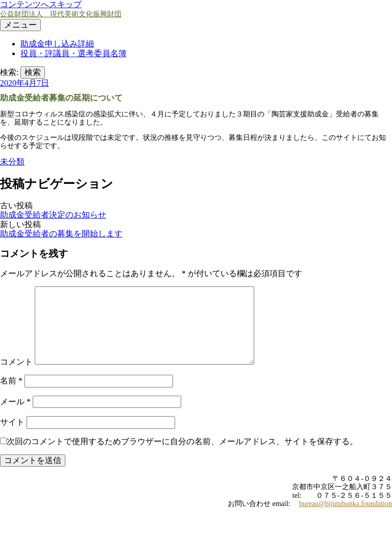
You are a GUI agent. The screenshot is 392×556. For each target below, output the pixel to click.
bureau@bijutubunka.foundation (346, 504)
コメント (16, 362)
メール (15, 402)
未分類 (12, 162)
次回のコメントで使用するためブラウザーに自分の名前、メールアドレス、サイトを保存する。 (182, 441)
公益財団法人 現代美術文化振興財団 (61, 14)
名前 (11, 381)
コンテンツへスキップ (41, 4)
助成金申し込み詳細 (57, 44)
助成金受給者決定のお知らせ (53, 215)
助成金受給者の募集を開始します (61, 234)
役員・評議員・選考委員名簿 (73, 53)
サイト (12, 422)
